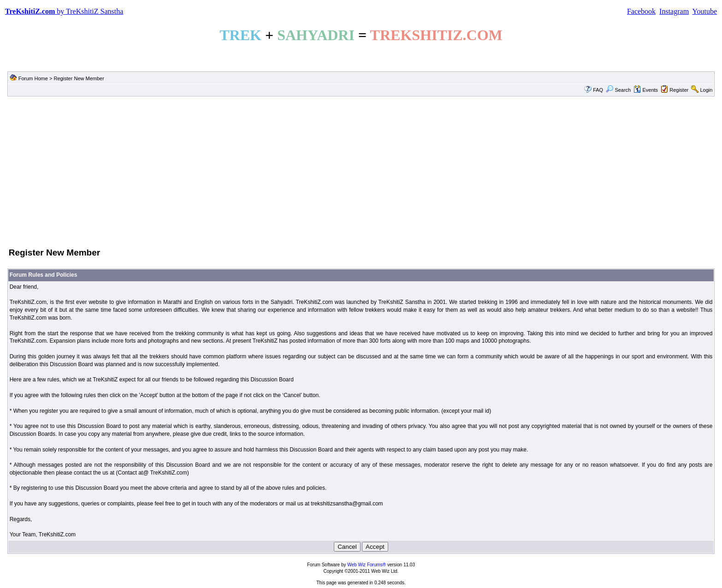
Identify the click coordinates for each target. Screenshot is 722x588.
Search (618, 90)
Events (646, 90)
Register (679, 90)
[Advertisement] (361, 171)
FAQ (598, 90)
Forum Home (33, 78)
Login (706, 90)
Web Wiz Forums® (367, 565)
